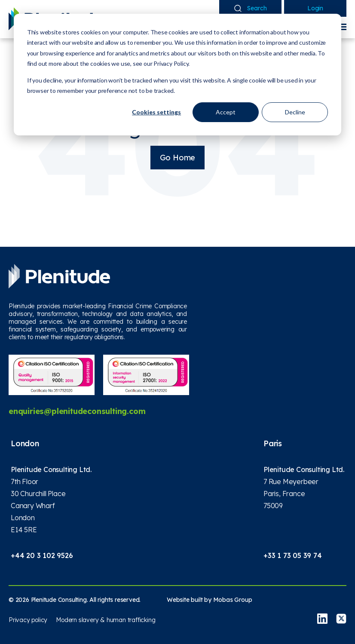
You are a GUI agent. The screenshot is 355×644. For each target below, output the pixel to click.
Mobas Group (233, 600)
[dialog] (177, 75)
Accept (226, 112)
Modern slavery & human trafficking (106, 620)
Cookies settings (156, 112)
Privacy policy (28, 620)
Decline (295, 112)
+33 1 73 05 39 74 (293, 555)
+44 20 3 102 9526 (42, 555)
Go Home (178, 158)
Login (315, 8)
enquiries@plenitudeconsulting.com (77, 411)
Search (251, 8)
